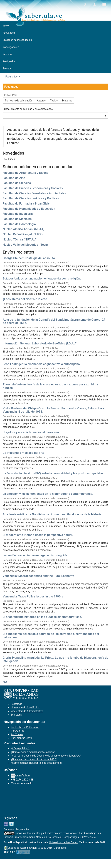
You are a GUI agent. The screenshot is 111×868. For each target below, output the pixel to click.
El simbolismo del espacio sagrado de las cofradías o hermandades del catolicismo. (51, 635)
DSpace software (17, 848)
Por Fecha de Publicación (25, 727)
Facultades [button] (13, 77)
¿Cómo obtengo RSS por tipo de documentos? (36, 763)
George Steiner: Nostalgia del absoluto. (29, 258)
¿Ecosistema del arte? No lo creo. (25, 299)
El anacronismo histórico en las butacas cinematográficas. (42, 617)
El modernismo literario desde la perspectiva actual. (38, 535)
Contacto (9, 830)
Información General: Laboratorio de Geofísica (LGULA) (40, 343)
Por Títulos (17, 734)
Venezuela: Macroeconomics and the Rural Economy (38, 576)
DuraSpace (60, 848)
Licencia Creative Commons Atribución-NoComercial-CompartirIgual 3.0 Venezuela (50, 837)
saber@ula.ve (23, 775)
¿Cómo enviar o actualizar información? (33, 752)
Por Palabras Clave (21, 738)
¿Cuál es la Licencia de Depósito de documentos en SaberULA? (46, 756)
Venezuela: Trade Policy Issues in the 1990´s (33, 596)
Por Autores (17, 731)
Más (5, 682)
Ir (105, 116)
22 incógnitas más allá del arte (24, 453)
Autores (41, 101)
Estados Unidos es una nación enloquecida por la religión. (42, 278)
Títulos (54, 101)
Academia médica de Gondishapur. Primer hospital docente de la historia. (52, 514)
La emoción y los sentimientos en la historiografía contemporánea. (48, 494)
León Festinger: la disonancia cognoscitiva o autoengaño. (42, 364)
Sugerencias (23, 830)
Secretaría (16, 715)
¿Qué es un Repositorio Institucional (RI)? (34, 759)
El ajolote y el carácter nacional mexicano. (31, 432)
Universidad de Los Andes (63, 842)
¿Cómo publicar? (20, 748)
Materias (67, 101)
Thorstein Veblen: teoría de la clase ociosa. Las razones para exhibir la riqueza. (50, 386)
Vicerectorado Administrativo (27, 711)
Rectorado (16, 704)
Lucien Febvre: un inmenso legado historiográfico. (36, 555)
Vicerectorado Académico (25, 707)
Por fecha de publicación (19, 101)
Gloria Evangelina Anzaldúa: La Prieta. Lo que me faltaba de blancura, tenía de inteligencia (55, 659)
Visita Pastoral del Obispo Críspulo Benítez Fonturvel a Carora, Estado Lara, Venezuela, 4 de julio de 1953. (54, 410)
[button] (85, 4)
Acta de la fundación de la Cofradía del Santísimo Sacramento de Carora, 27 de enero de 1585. (54, 321)
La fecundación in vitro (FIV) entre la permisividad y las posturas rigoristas (53, 473)
